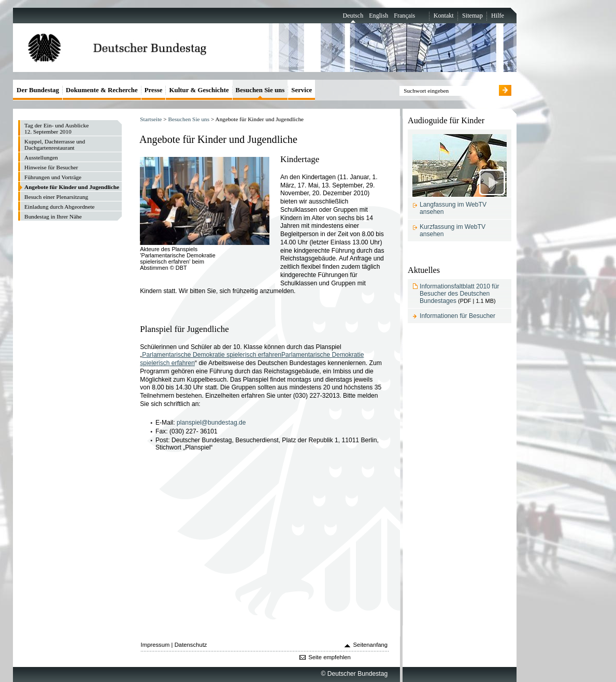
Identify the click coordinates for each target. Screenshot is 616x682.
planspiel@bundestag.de (211, 423)
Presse (154, 90)
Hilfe (498, 16)
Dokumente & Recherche (102, 90)
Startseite (151, 119)
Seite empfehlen (330, 657)
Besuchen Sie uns (189, 119)
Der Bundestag (38, 90)
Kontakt (444, 16)
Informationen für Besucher (457, 316)
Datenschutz (191, 645)
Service (302, 90)
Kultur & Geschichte (199, 90)
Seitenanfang (371, 645)
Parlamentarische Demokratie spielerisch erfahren (212, 355)
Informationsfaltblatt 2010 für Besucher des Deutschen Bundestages (459, 294)
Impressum (155, 645)
